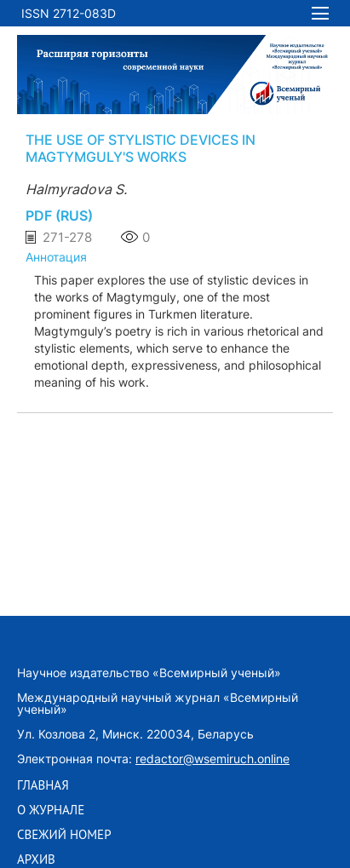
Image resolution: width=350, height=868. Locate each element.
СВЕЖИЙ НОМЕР (64, 835)
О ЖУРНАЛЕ (51, 810)
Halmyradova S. (76, 189)
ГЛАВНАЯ (43, 785)
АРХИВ (36, 859)
